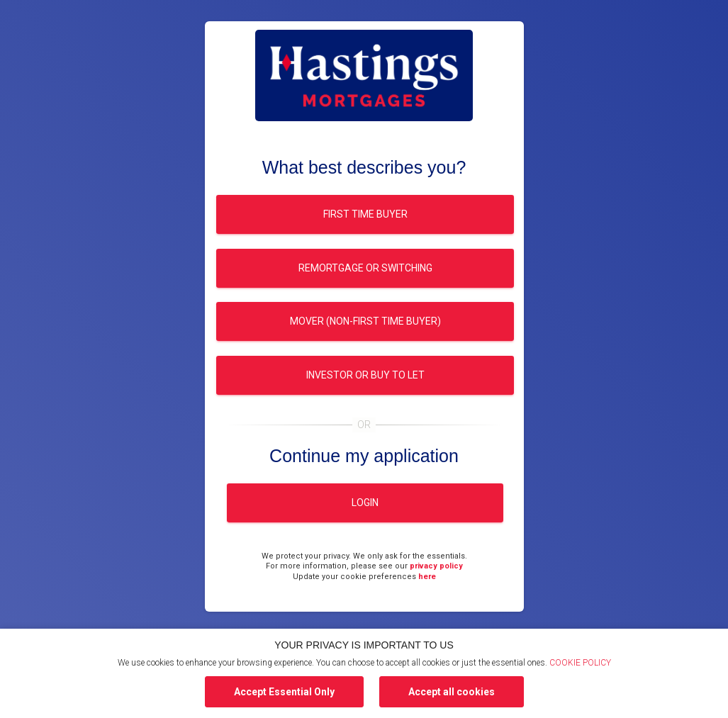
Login (365, 503)
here (427, 577)
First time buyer (365, 214)
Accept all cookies (452, 692)
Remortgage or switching (365, 268)
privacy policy (436, 566)
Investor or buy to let (365, 375)
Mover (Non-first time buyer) (365, 321)
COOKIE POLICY (580, 663)
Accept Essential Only (284, 692)
